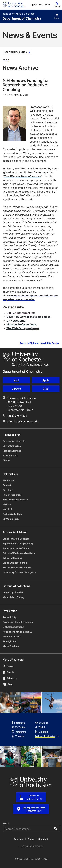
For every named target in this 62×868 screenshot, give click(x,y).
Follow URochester (47, 736)
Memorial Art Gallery (13, 597)
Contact (7, 485)
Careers (16, 389)
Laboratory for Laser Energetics (19, 572)
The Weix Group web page (23, 328)
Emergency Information (32, 846)
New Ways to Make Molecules (22, 176)
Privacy (31, 839)
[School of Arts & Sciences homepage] (26, 359)
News (8, 666)
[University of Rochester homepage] (14, 5)
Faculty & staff (10, 455)
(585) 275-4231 (17, 416)
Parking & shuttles (12, 514)
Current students (12, 446)
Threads (18, 736)
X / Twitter (19, 727)
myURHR (7, 509)
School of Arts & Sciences (19, 14)
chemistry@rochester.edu (23, 421)
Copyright (43, 839)
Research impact (11, 636)
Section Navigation (17, 52)
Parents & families (12, 451)
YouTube (42, 723)
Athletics (10, 678)
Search (6, 823)
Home (6, 60)
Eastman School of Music (16, 548)
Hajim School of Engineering (18, 543)
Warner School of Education (17, 568)
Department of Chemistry (22, 19)
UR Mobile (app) (11, 519)
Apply (34, 4)
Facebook (18, 723)
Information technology (15, 500)
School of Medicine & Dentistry (19, 553)
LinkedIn (41, 732)
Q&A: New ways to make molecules (28, 317)
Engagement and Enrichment (18, 622)
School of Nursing (12, 558)
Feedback (19, 839)
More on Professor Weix (21, 324)
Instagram (19, 732)
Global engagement (13, 627)
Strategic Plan (10, 641)
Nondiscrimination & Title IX (17, 632)
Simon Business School (15, 563)
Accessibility (9, 617)
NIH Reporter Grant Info (21, 313)
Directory (7, 490)
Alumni (6, 460)
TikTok (40, 727)
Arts (7, 684)
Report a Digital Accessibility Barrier (40, 343)
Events (8, 672)
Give (47, 4)
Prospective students (14, 441)
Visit (41, 4)
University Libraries (13, 592)
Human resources (12, 495)
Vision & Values (11, 646)
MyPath (7, 504)
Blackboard (9, 480)
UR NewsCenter (16, 321)
